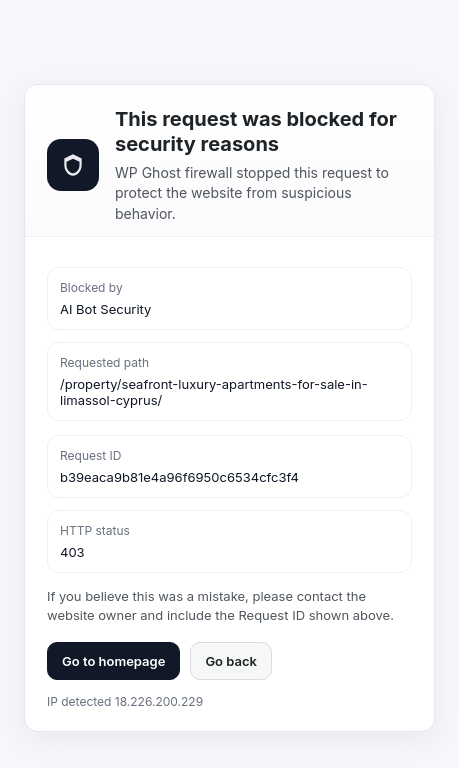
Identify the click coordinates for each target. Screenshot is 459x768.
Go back (231, 661)
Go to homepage (113, 661)
